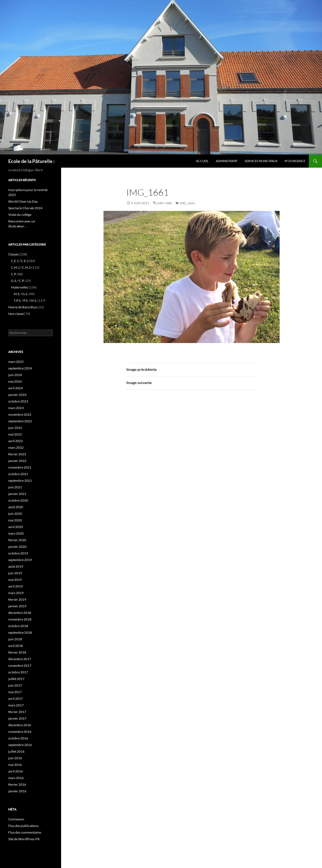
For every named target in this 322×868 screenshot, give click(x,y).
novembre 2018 (20, 619)
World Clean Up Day (23, 201)
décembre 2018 (20, 613)
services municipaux (261, 161)
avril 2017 (16, 699)
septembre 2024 (20, 368)
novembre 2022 (20, 414)
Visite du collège (20, 215)
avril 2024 (16, 388)
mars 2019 (16, 593)
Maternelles (20, 287)
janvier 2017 (17, 718)
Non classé (16, 314)
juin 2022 (15, 428)
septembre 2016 (20, 745)
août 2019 (16, 566)
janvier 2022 (17, 461)
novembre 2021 (20, 467)
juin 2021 (15, 487)
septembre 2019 (20, 560)
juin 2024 (15, 375)
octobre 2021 (18, 474)
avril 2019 (16, 586)
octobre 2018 (18, 626)
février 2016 (17, 784)
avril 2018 (16, 646)
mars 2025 (16, 362)
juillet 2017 (16, 679)
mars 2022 (16, 447)
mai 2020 (15, 520)
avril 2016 (16, 771)
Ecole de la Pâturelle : (32, 161)
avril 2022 (16, 441)
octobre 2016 (18, 738)
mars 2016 (16, 778)
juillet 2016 (16, 751)
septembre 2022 (20, 421)
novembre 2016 (20, 732)
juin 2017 (15, 685)
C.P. (14, 274)
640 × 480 (164, 203)
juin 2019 (15, 573)
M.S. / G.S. (21, 294)
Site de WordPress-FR (24, 839)
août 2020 (16, 507)
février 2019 (17, 599)
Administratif (227, 161)
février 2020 (17, 540)
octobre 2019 (18, 553)
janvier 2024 (17, 395)
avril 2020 (16, 527)
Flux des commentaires (25, 832)
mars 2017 (16, 705)
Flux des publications (23, 826)
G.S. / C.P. (18, 281)
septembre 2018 (20, 632)
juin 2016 (15, 758)
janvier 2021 (17, 494)
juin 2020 (15, 514)
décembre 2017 (20, 659)
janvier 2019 (17, 606)
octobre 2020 (18, 500)
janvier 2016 (17, 791)
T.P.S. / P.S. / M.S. (25, 300)
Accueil (202, 161)
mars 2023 (16, 408)
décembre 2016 (20, 725)
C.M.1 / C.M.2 (21, 267)
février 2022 (17, 454)
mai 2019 (15, 580)
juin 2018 (15, 639)
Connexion (16, 819)
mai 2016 (15, 765)
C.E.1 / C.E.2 (20, 261)
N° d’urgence (295, 161)
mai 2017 (15, 692)
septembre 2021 (20, 481)
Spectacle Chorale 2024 (25, 208)
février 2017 (17, 712)
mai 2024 (15, 381)
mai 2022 (15, 434)
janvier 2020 (17, 547)
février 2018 (17, 652)
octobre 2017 (18, 672)
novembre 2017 (20, 666)
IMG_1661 (187, 203)
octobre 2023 (18, 401)
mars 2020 (16, 533)
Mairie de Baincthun (23, 307)
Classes (13, 254)
